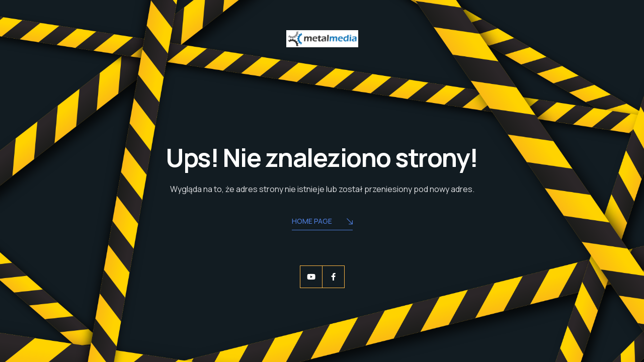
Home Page (322, 222)
